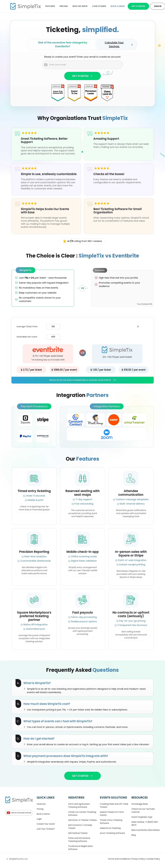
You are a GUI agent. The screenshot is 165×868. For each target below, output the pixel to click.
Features (50, 6)
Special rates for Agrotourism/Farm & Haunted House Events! (83, 380)
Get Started (138, 6)
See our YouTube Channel (19, 813)
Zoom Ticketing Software (112, 833)
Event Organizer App (142, 817)
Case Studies (99, 6)
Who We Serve (80, 6)
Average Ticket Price (27, 327)
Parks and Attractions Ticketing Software (79, 840)
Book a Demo (43, 814)
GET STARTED (82, 76)
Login (39, 819)
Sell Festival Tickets (78, 833)
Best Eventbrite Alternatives (146, 830)
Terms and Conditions (119, 859)
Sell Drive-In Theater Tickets (82, 820)
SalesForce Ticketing (110, 828)
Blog (134, 835)
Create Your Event (46, 824)
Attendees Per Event (27, 337)
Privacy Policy (138, 859)
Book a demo (118, 6)
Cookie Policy (153, 859)
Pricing (64, 6)
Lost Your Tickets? (46, 829)
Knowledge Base (140, 804)
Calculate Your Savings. (119, 44)
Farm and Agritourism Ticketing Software (79, 806)
